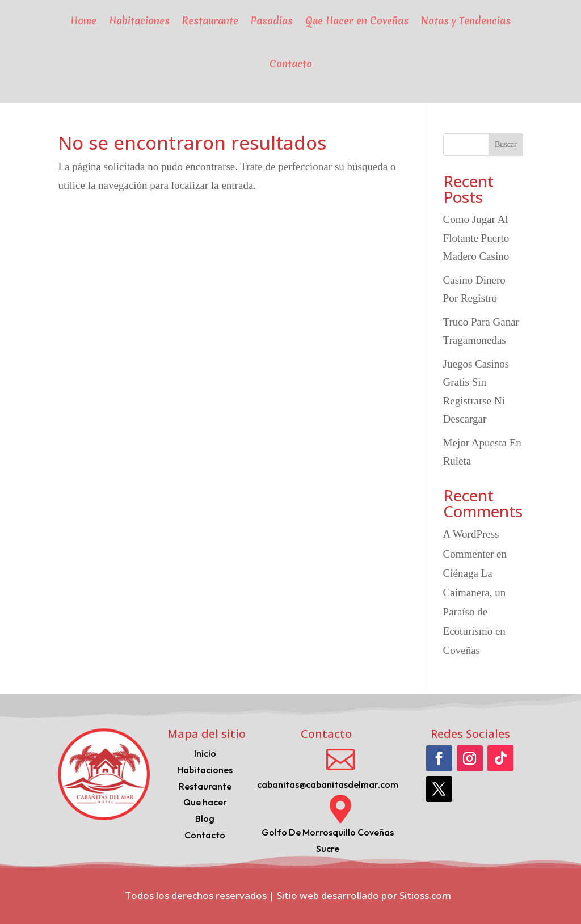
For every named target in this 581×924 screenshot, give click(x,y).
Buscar (506, 144)
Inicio (205, 753)
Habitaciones (205, 770)
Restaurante (205, 786)
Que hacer (205, 802)
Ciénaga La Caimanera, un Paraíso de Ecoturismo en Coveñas (475, 612)
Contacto (291, 64)
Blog (205, 818)
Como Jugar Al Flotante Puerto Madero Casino (476, 238)
